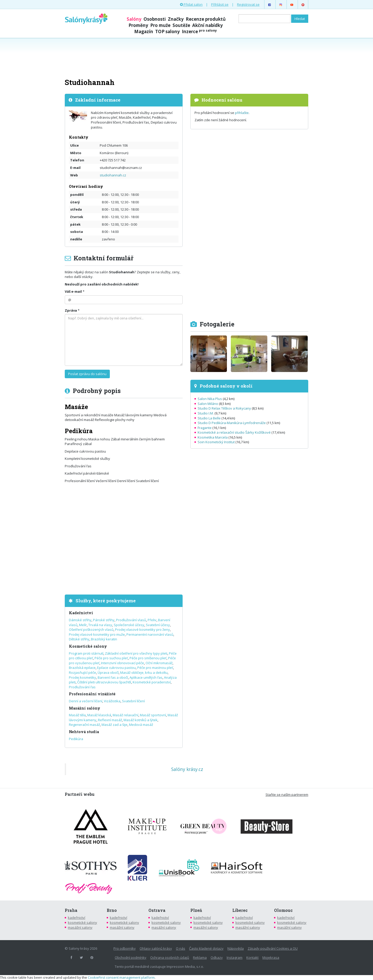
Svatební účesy (158, 625)
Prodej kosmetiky (83, 677)
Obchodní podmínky (131, 957)
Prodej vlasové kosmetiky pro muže (97, 634)
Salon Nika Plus (210, 399)
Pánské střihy (104, 620)
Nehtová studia (84, 732)
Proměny (138, 25)
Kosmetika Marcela (213, 437)
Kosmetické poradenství (152, 682)
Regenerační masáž (84, 725)
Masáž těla (77, 715)
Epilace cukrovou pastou (116, 668)
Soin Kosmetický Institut (216, 442)
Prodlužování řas (82, 687)
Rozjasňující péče (83, 673)
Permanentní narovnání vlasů (150, 634)
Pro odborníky (125, 948)
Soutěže (181, 25)
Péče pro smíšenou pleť (148, 658)
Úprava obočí (108, 673)
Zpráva (71, 310)
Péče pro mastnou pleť (155, 668)
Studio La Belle (209, 418)
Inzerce (199, 31)
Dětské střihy (79, 639)
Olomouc (283, 910)
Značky (176, 19)
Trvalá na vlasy (100, 625)
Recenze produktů (206, 19)
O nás (181, 948)
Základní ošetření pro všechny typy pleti (136, 653)
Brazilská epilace (82, 668)
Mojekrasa (271, 957)
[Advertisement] (187, 58)
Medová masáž (141, 725)
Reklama (200, 957)
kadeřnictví (77, 918)
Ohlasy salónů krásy (156, 948)
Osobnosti (155, 19)
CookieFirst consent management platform (121, 977)
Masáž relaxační (125, 715)
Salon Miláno (208, 404)
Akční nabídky (207, 25)
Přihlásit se (220, 4)
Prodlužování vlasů (131, 620)
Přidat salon (191, 4)
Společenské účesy (129, 625)
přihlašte (242, 113)
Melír (83, 625)
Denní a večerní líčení (86, 701)
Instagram (235, 957)
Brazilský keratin (104, 639)
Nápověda (236, 948)
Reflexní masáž (110, 720)
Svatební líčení (133, 701)
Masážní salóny (85, 708)
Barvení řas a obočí (113, 677)
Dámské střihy (80, 620)
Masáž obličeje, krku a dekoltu (144, 673)
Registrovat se (248, 4)
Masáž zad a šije (114, 725)
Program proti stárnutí (86, 653)
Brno (112, 910)
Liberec (240, 910)
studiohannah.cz (113, 175)
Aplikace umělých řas (146, 677)
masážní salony (80, 927)
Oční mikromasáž (159, 663)
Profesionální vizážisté (92, 694)
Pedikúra (76, 739)
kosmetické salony (83, 922)
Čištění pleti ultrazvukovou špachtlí (104, 682)
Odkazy (217, 957)
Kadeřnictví (81, 613)
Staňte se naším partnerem (287, 795)
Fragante (205, 428)
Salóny (134, 19)
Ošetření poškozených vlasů (91, 630)
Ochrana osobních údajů (170, 957)
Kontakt (252, 957)
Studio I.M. (206, 413)
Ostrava (157, 910)
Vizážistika (112, 701)
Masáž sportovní (153, 715)
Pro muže (160, 25)
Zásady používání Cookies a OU (273, 948)
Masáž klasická (99, 715)
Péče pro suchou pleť (111, 658)
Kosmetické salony (88, 646)
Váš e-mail (73, 291)
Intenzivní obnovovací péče (123, 663)
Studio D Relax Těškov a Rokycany (224, 408)
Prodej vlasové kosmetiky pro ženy (142, 630)
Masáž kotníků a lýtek (141, 720)
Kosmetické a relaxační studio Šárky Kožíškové (234, 432)
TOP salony (167, 31)
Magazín (144, 31)
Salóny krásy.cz (187, 769)
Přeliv (152, 620)
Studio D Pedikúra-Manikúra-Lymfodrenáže (232, 423)
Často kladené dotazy (206, 948)
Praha (71, 910)
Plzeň (196, 910)
